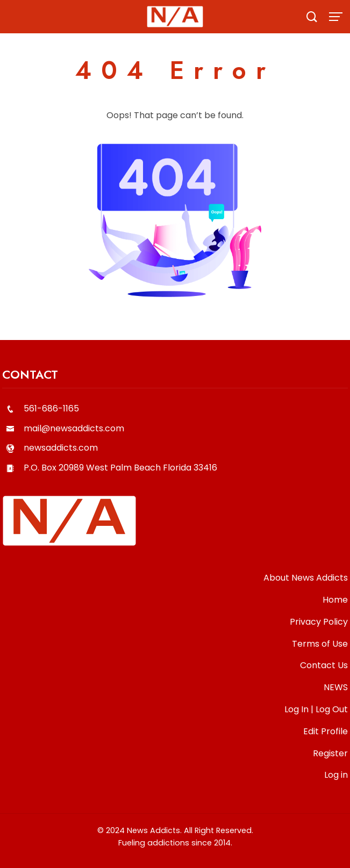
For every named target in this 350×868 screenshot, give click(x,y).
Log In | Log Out (316, 709)
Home (335, 600)
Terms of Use (320, 644)
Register (330, 753)
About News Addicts (306, 578)
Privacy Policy (319, 622)
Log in (336, 775)
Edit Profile (326, 731)
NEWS (336, 687)
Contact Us (324, 665)
